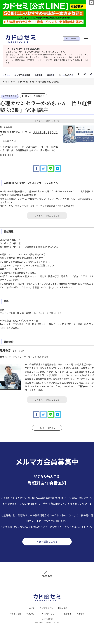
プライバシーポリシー (49, 615)
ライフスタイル (10, 96)
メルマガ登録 (47, 620)
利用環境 (80, 615)
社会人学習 (63, 609)
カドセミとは (15, 615)
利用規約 (30, 615)
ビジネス (30, 609)
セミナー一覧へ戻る (47, 427)
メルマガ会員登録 (71, 38)
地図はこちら (10, 141)
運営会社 (67, 615)
